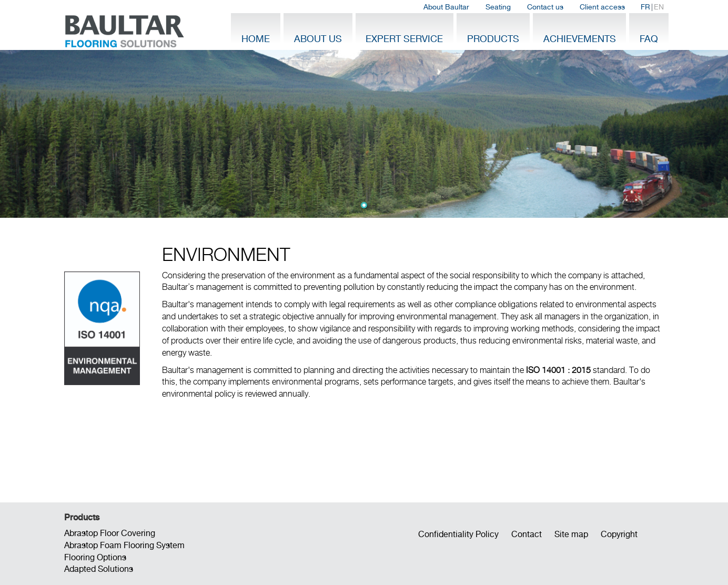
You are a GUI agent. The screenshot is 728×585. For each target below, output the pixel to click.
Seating (498, 7)
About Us (318, 39)
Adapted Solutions (99, 569)
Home (256, 39)
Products (493, 39)
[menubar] (544, 7)
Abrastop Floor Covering (110, 533)
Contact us (545, 7)
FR (645, 7)
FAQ (649, 39)
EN (659, 7)
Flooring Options (95, 557)
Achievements (580, 39)
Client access (602, 7)
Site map (571, 534)
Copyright (619, 534)
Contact (527, 534)
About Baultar (446, 7)
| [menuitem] (652, 7)
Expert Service (404, 39)
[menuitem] (447, 7)
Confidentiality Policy (458, 534)
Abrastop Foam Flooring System (124, 545)
